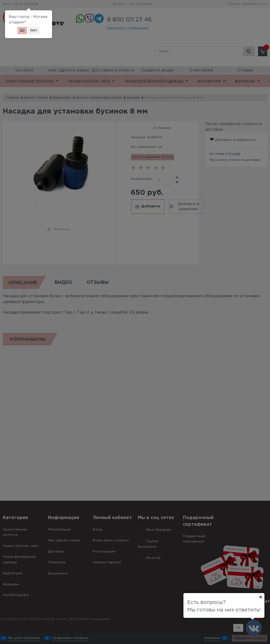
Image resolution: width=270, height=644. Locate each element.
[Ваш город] (261, 597)
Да (22, 30)
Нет (34, 30)
